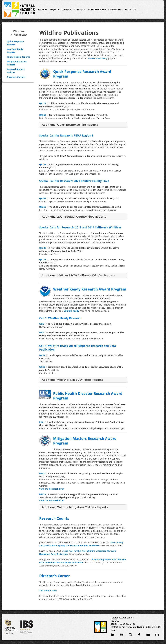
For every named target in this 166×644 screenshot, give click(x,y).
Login (113, 630)
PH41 (42, 422)
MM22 (42, 473)
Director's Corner (54, 576)
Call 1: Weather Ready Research (60, 318)
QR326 (43, 260)
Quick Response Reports (15, 43)
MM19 (42, 494)
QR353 (43, 198)
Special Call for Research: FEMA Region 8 (66, 136)
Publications (115, 9)
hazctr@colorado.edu (133, 627)
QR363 (43, 115)
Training (66, 9)
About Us (42, 9)
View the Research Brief (52, 489)
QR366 (43, 165)
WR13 (42, 367)
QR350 (43, 207)
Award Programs (97, 9)
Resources (131, 9)
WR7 (42, 332)
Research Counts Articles (16, 71)
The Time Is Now (48, 591)
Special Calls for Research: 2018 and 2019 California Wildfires (80, 227)
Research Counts (54, 518)
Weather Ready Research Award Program (90, 289)
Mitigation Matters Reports (17, 63)
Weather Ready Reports (15, 51)
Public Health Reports (18, 57)
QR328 (43, 248)
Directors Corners (16, 77)
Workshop (79, 9)
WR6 (42, 324)
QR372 (43, 103)
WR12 (42, 355)
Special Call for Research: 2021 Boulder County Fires (74, 181)
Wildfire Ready (72, 311)
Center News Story (98, 58)
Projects (54, 9)
